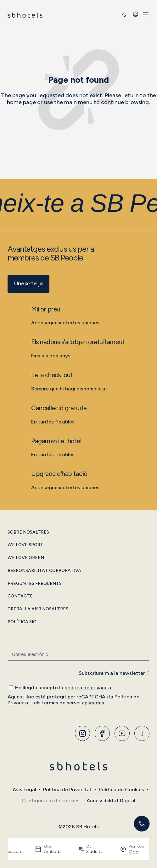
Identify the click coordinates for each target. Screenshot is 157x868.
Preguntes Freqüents (35, 584)
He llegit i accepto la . (65, 688)
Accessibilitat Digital (111, 801)
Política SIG (22, 622)
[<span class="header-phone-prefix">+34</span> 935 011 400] (124, 15)
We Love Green (26, 558)
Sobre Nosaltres (28, 532)
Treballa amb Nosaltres (38, 609)
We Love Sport (25, 545)
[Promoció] (136, 852)
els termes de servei (57, 703)
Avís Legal (24, 790)
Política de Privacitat (67, 790)
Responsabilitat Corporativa (44, 571)
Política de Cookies (121, 790)
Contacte (20, 596)
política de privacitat (89, 688)
